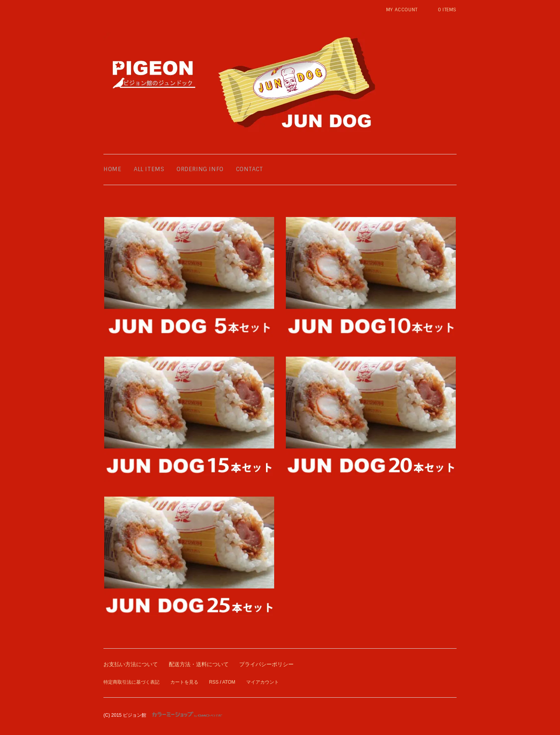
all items (149, 169)
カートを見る (184, 682)
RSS (214, 682)
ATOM (229, 682)
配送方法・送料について (199, 664)
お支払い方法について (131, 664)
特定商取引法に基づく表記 (131, 682)
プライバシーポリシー (266, 664)
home (112, 169)
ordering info (200, 169)
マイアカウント (262, 682)
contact (250, 169)
